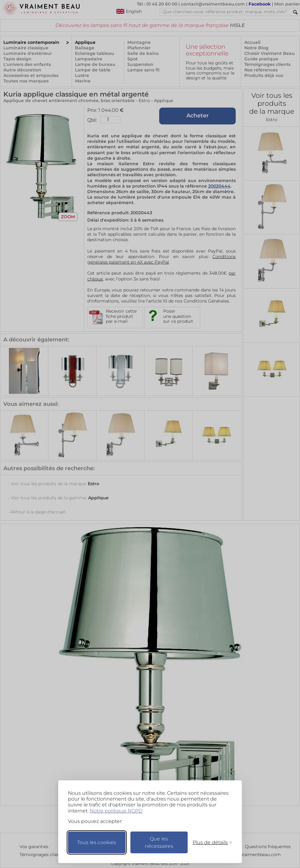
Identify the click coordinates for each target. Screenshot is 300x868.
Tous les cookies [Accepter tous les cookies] (97, 842)
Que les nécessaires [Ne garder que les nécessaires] (159, 842)
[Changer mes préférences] (209, 842)
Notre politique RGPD (116, 811)
